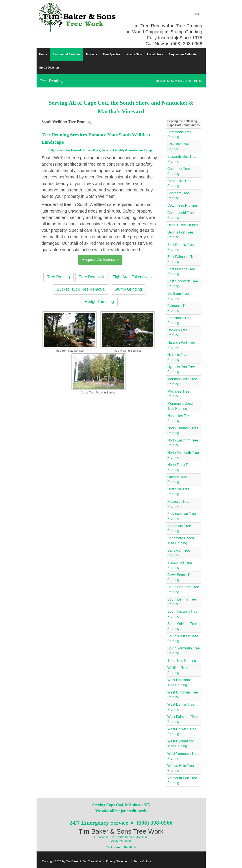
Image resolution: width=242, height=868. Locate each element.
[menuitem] (67, 54)
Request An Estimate (100, 260)
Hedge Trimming (99, 302)
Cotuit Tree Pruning (182, 205)
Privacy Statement (118, 861)
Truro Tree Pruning (182, 661)
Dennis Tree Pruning (183, 225)
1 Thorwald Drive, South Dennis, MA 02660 (121, 837)
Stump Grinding (128, 289)
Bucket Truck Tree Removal (81, 289)
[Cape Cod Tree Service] (77, 17)
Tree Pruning (58, 277)
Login (197, 14)
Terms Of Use (142, 861)
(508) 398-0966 (121, 841)
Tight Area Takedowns (132, 277)
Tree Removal (91, 277)
